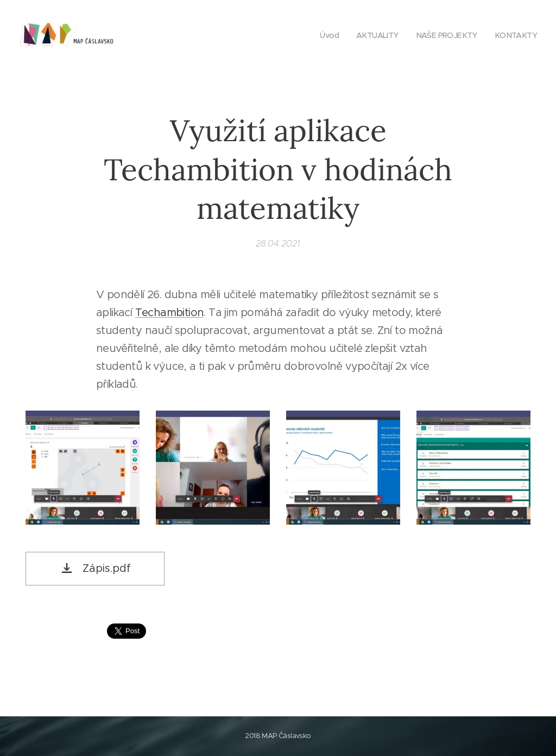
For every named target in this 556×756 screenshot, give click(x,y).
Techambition (170, 313)
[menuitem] (322, 35)
